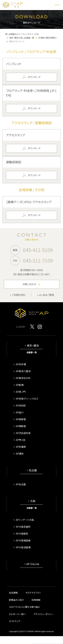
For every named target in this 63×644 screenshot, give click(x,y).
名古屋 (33, 470)
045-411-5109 (38, 250)
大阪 (33, 501)
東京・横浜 (33, 346)
